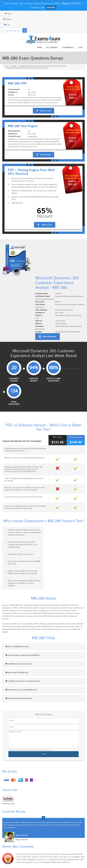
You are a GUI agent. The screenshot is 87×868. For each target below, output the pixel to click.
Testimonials (68, 48)
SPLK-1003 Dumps (50, 849)
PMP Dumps (11, 840)
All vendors (52, 48)
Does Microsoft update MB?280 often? (19, 660)
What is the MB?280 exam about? (17, 608)
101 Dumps (24, 840)
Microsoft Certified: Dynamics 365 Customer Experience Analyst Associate (43, 66)
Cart (80, 48)
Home (39, 48)
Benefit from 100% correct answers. (21, 532)
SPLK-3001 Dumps (63, 849)
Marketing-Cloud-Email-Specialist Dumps (76, 843)
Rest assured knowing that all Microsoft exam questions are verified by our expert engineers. (66, 544)
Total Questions (73, 393)
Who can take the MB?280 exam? (17, 634)
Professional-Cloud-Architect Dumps (50, 843)
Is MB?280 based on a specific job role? (19, 625)
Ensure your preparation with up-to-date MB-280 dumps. (65, 533)
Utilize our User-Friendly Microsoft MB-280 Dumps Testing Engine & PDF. (35, 243)
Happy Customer (22, 801)
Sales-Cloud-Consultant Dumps (37, 842)
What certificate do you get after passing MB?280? (23, 616)
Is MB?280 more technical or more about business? (23, 642)
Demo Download (50, 350)
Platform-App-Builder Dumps (11, 850)
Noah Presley (22, 797)
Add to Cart (45, 125)
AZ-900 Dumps (37, 849)
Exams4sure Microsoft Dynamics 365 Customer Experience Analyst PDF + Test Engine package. (64, 522)
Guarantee (30, 859)
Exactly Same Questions (53, 393)
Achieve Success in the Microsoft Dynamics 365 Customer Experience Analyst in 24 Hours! (32, 224)
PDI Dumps (24, 848)
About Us (19, 859)
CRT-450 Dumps (63, 841)
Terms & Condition (44, 859)
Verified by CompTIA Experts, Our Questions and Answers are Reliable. (34, 237)
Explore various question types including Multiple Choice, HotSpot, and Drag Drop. (23, 543)
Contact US (58, 859)
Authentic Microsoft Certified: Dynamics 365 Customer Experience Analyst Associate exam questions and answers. (25, 522)
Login (8, 13)
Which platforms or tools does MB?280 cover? (21, 651)
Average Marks (34, 393)
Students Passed (14, 393)
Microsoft (14, 66)
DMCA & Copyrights (73, 859)
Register (7, 19)
